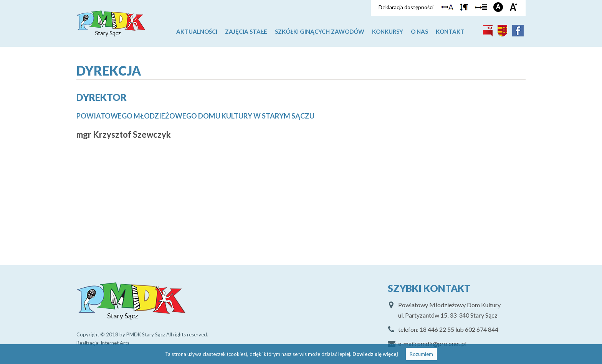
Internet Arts (115, 343)
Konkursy (388, 31)
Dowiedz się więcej (375, 354)
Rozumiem (421, 354)
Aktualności (197, 31)
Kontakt (450, 31)
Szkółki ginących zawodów (320, 31)
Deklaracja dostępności (406, 7)
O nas (419, 31)
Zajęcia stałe (246, 31)
